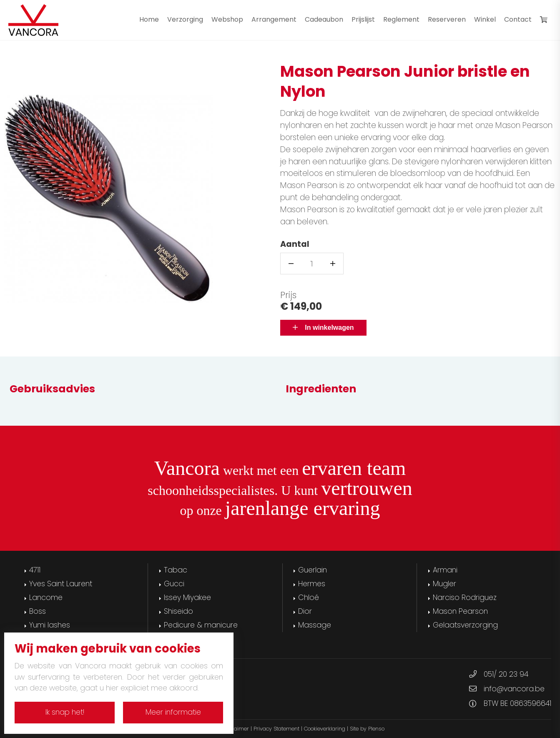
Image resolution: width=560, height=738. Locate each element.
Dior (305, 611)
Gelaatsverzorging (465, 625)
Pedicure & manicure (201, 625)
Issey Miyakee (187, 597)
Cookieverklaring (325, 729)
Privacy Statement (276, 729)
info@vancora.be (514, 689)
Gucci (174, 584)
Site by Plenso (367, 729)
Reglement (401, 19)
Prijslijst (363, 19)
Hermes (312, 584)
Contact (518, 19)
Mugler (444, 584)
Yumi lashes (50, 625)
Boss (38, 611)
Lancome (46, 597)
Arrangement (274, 19)
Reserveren (447, 19)
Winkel (485, 19)
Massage (315, 625)
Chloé (309, 597)
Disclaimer (235, 729)
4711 (35, 570)
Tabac (176, 570)
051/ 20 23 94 (506, 674)
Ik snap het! (65, 712)
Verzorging (185, 19)
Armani (445, 570)
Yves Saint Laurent (61, 584)
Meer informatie (173, 712)
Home (149, 19)
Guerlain (313, 570)
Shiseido (178, 611)
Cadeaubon (324, 19)
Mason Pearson (460, 611)
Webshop (227, 19)
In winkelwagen (323, 328)
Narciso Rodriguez (465, 597)
